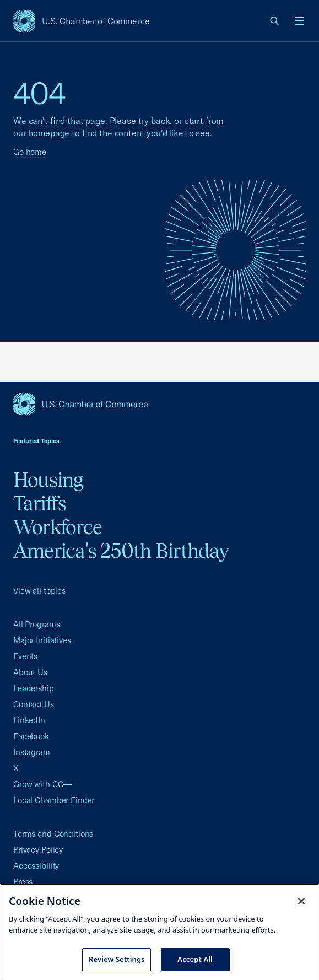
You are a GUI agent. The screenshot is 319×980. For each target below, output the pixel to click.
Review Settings (117, 959)
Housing (48, 480)
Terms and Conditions (53, 834)
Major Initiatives (42, 640)
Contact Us (34, 704)
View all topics (39, 591)
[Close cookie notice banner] (301, 901)
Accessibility (36, 866)
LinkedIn (29, 720)
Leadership (34, 688)
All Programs (36, 624)
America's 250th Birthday (121, 551)
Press (23, 882)
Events (25, 656)
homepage (49, 133)
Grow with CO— (42, 784)
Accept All (195, 959)
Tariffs (40, 503)
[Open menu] (299, 21)
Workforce (58, 527)
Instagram (32, 752)
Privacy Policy (38, 850)
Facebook (31, 736)
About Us (30, 672)
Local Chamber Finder (54, 800)
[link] (275, 21)
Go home (30, 152)
